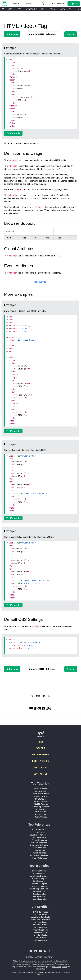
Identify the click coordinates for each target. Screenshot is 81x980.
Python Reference (39, 840)
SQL (43, 9)
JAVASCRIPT (31, 9)
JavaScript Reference (39, 835)
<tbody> (70, 166)
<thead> (58, 166)
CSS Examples (39, 873)
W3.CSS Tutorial (41, 804)
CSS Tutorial (40, 791)
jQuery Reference (39, 858)
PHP (71, 9)
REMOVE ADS (40, 282)
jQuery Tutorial (41, 817)
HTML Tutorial (41, 789)
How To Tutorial (41, 796)
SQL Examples (39, 881)
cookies (64, 967)
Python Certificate (40, 925)
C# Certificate (41, 937)
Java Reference (39, 853)
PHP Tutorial (40, 809)
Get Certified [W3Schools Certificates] (58, 4)
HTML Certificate (40, 912)
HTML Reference (39, 830)
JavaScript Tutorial (40, 794)
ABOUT (39, 957)
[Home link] (5, 3)
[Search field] (34, 4)
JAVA (63, 9)
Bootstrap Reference (39, 845)
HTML (11, 9)
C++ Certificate (41, 935)
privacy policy (40, 969)
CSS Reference (39, 832)
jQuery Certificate (40, 930)
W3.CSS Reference (39, 842)
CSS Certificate (41, 914)
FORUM (30, 957)
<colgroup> (44, 198)
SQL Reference (39, 837)
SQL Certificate (40, 922)
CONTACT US (41, 774)
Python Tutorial (41, 801)
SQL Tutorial (41, 799)
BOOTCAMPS (40, 767)
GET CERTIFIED (41, 754)
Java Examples (39, 894)
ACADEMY (49, 957)
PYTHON (52, 9)
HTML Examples (39, 871)
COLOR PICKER (40, 696)
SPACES (41, 748)
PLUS (41, 742)
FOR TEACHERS (41, 761)
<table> (8, 198)
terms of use (57, 967)
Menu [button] (16, 4)
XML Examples (39, 896)
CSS (20, 9)
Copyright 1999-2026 (18, 973)
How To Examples (39, 878)
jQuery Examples (39, 899)
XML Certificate (41, 940)
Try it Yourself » (13, 133)
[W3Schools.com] (41, 735)
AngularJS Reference (39, 855)
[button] (43, 4)
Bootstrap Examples (39, 889)
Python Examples (39, 884)
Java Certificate (40, 932)
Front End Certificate (40, 920)
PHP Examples (39, 891)
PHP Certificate (41, 927)
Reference (42, 34)
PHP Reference (39, 848)
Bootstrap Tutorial (41, 806)
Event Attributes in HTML (50, 273)
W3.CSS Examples (39, 886)
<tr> (56, 189)
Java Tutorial (41, 812)
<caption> (33, 198)
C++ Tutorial (40, 814)
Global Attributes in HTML (50, 256)
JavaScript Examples (39, 876)
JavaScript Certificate (41, 917)
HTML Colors (39, 850)
